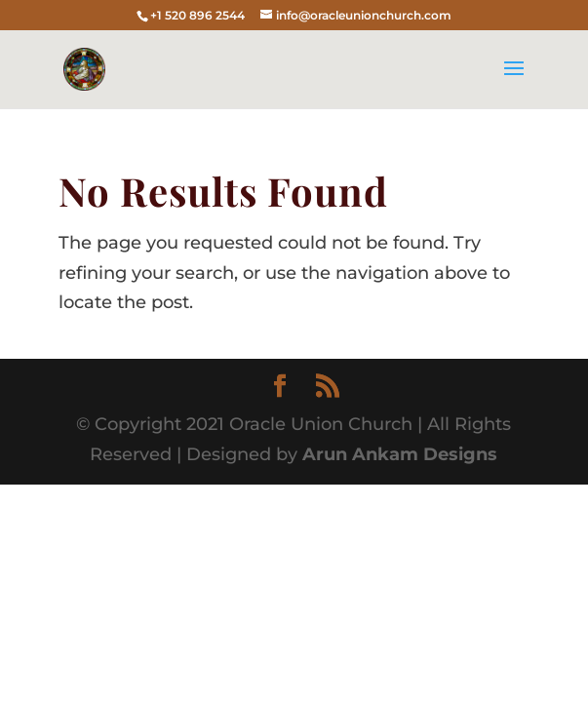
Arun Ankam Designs (397, 454)
